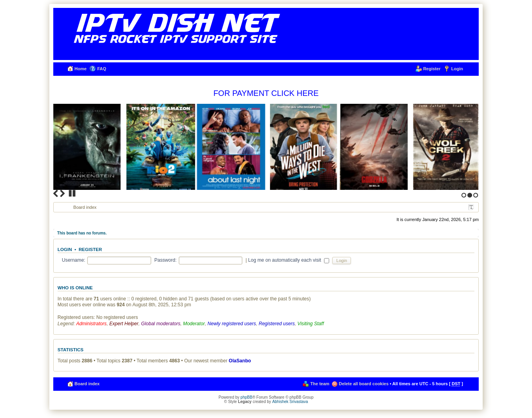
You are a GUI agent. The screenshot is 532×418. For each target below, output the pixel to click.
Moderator (194, 324)
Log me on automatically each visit (289, 260)
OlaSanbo (240, 361)
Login (457, 69)
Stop (72, 193)
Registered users (276, 324)
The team (320, 384)
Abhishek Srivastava (290, 402)
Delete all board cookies (364, 384)
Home (81, 69)
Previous (56, 193)
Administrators (91, 324)
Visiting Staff (311, 324)
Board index (85, 207)
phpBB (246, 397)
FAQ (102, 69)
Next (62, 193)
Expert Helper (124, 324)
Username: (74, 260)
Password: (165, 260)
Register (432, 69)
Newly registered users (232, 324)
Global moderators (161, 324)
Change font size (471, 208)
